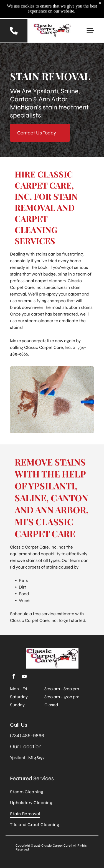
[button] (90, 31)
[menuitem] (52, 792)
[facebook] (14, 677)
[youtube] (24, 677)
